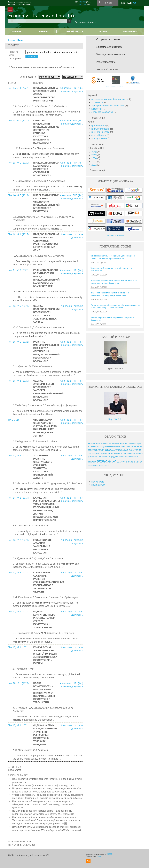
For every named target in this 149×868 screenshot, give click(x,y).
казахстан (97, 109)
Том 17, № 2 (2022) (18, 270)
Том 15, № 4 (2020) (18, 120)
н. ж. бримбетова (101, 132)
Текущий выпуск (74, 31)
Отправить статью (108, 39)
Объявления (130, 31)
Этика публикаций (107, 70)
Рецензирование (106, 62)
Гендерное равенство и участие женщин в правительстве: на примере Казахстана (110, 294)
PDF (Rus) (78, 88)
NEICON (110, 854)
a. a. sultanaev (99, 135)
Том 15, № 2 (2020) (18, 163)
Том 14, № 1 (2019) (18, 498)
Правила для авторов (109, 47)
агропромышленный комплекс (108, 106)
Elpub (99, 856)
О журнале (43, 31)
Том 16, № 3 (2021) (18, 540)
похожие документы (72, 91)
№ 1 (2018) (14, 420)
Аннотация (66, 88)
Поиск (20, 40)
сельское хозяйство (103, 112)
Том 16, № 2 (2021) (18, 306)
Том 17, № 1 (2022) (18, 612)
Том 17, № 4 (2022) (18, 88)
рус (134, 3)
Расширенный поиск (85, 22)
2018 (94, 152)
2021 (94, 162)
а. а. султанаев (99, 138)
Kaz (129, 3)
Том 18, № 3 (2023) (18, 381)
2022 (94, 165)
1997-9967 (82, 2)
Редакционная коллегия (111, 55)
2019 (94, 155)
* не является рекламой (115, 87)
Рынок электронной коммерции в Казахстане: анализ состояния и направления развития (115, 306)
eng (123, 3)
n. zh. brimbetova (101, 129)
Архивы (103, 31)
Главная (17, 31)
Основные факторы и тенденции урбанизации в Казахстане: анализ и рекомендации (113, 257)
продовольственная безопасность (110, 99)
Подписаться (98, 485)
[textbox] (38, 21)
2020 (94, 158)
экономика (97, 102)
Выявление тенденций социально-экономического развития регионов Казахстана (114, 282)
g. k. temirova (99, 126)
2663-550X (82, 4)
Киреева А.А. (115, 419)
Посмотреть (98, 482)
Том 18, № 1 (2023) (18, 234)
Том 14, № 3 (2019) (18, 195)
